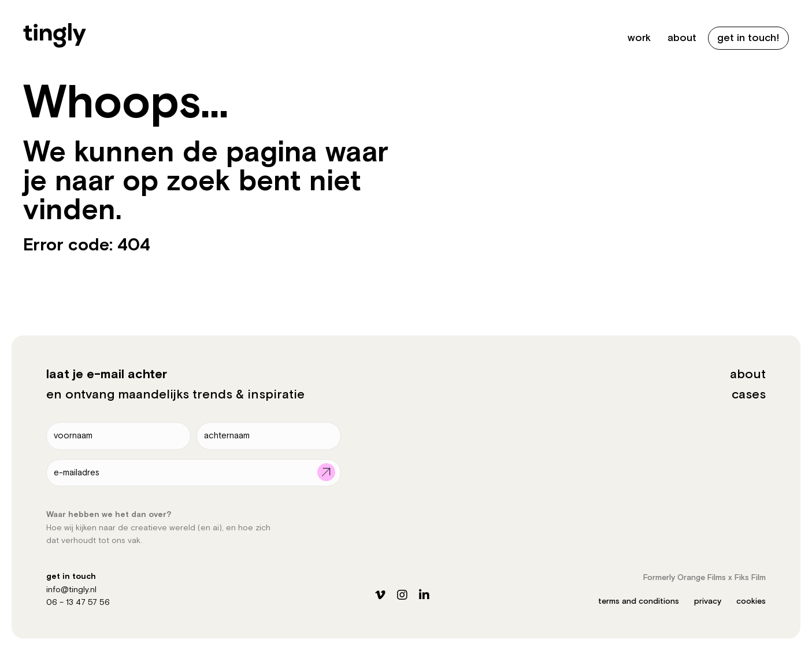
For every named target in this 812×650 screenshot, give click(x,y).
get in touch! (748, 38)
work (639, 38)
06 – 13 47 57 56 (78, 603)
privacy (708, 601)
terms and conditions (639, 601)
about (682, 38)
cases (749, 395)
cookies (751, 601)
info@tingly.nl (71, 590)
